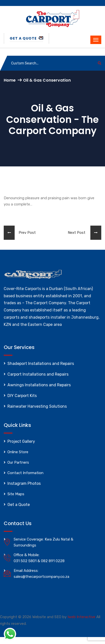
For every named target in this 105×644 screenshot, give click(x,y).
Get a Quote (26, 38)
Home (10, 80)
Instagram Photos (24, 483)
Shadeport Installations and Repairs (41, 364)
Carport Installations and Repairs (38, 374)
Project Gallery (21, 441)
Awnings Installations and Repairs (39, 385)
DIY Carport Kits (22, 396)
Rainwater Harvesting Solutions (37, 406)
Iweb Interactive (81, 617)
